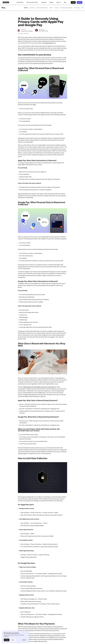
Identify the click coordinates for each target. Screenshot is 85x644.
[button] (44, 2)
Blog (65, 2)
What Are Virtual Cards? (32, 2)
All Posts (26, 8)
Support (51, 2)
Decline (13, 640)
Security (57, 8)
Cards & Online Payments (42, 8)
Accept (7, 640)
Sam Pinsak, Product (43, 31)
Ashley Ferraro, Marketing (27, 31)
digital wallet (49, 43)
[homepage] (9, 2)
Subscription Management (66, 8)
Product (51, 8)
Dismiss (24, 640)
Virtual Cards (77, 8)
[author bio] (19, 30)
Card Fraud (32, 8)
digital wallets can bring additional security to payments (39, 387)
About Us (59, 2)
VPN (82, 8)
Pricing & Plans (20, 2)
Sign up (80, 2)
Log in (73, 2)
